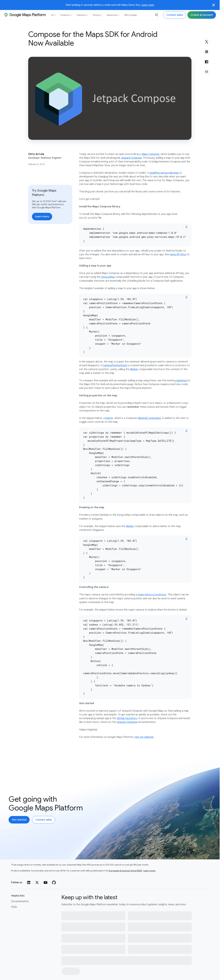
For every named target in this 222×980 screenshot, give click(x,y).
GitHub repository (127, 698)
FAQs (14, 891)
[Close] (214, 5)
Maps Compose (150, 154)
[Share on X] (207, 42)
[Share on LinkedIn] (207, 52)
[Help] (202, 972)
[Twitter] (37, 867)
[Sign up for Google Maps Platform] (202, 15)
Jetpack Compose (131, 158)
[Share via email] (207, 72)
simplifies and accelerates (164, 173)
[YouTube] (45, 867)
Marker (134, 364)
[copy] (187, 227)
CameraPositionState (115, 360)
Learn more (148, 5)
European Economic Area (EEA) (126, 855)
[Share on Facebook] (207, 62)
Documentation (20, 886)
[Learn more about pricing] (42, 217)
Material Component (149, 413)
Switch (109, 413)
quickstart (182, 375)
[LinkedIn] (29, 867)
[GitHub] (54, 867)
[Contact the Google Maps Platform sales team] (175, 15)
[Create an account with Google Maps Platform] (19, 800)
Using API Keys (178, 253)
